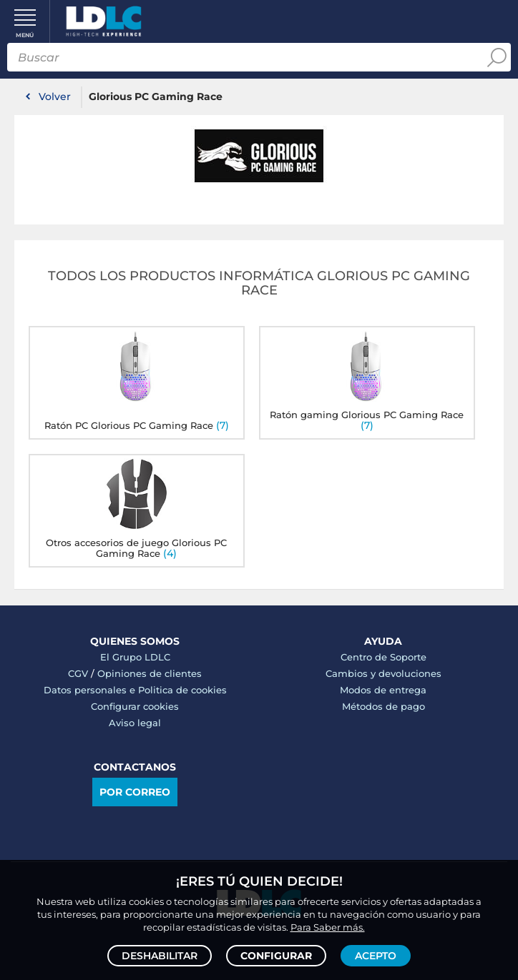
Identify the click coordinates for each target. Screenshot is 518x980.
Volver (55, 96)
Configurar (276, 956)
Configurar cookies (135, 706)
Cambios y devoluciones (383, 673)
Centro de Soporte (383, 657)
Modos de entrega (383, 690)
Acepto (376, 956)
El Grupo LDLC (135, 657)
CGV (78, 673)
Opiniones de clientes (150, 673)
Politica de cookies (182, 690)
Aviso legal (135, 723)
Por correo (135, 792)
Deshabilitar (160, 956)
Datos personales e (91, 690)
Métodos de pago (383, 706)
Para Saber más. (328, 927)
